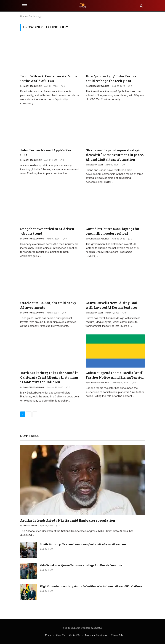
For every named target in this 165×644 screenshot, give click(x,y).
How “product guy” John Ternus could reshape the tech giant (111, 78)
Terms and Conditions (96, 635)
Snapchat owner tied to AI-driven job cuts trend (47, 231)
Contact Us (75, 635)
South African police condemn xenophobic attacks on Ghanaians (83, 544)
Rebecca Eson (96, 165)
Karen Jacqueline (32, 86)
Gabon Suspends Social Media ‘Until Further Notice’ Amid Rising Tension (115, 375)
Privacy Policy (118, 635)
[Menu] (24, 6)
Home (23, 16)
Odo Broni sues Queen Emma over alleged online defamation (81, 565)
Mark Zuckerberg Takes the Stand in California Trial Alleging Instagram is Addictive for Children (49, 377)
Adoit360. (98, 628)
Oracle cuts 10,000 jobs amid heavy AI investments (48, 305)
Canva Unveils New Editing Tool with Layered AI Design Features (112, 305)
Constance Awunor (99, 86)
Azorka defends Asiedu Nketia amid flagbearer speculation (68, 520)
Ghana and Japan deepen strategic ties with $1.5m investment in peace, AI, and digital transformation (115, 155)
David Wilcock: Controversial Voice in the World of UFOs (49, 78)
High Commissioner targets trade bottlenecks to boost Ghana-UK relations (91, 586)
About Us (60, 635)
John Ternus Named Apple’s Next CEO (47, 152)
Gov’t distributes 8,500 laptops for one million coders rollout (113, 231)
